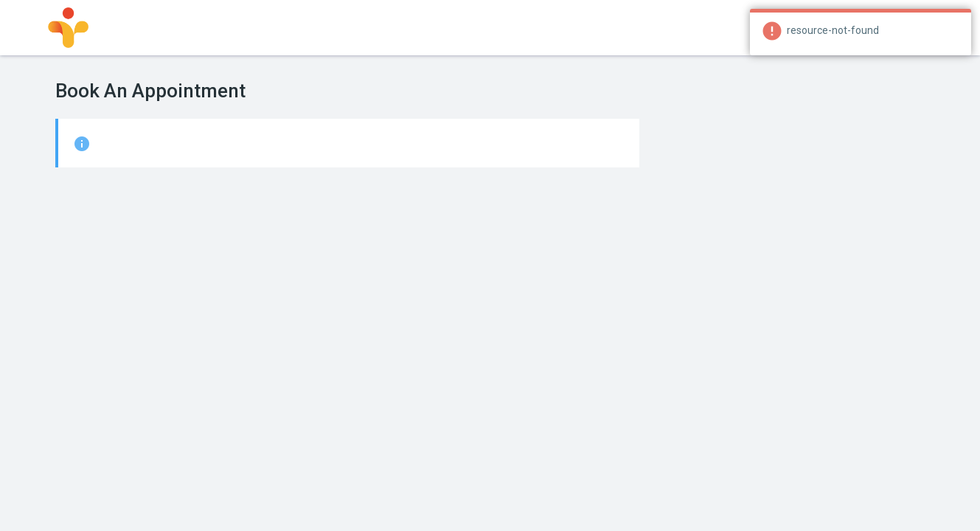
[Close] (960, 29)
